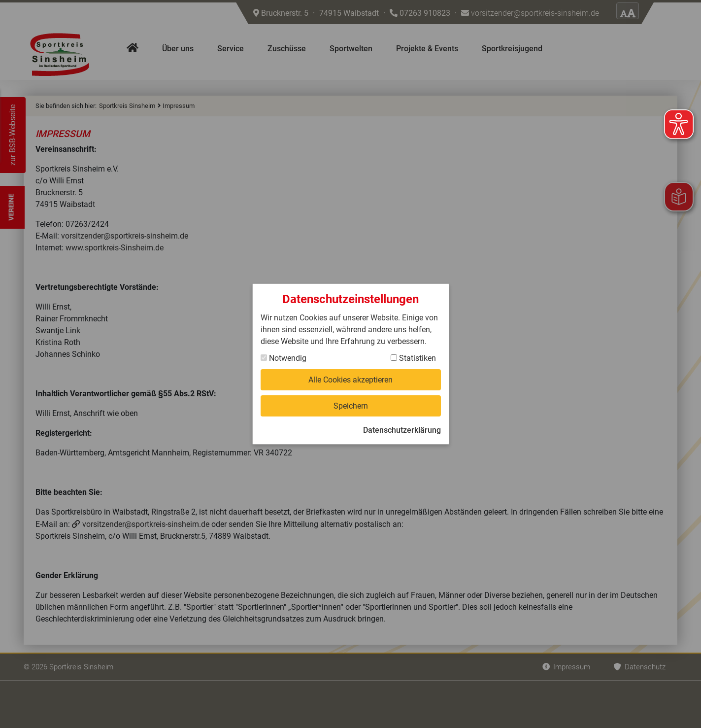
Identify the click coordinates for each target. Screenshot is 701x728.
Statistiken (413, 358)
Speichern (351, 406)
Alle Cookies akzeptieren (350, 380)
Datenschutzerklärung (402, 430)
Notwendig (284, 358)
